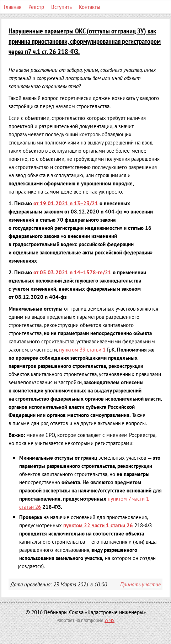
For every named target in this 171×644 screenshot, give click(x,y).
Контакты (90, 7)
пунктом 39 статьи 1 (82, 350)
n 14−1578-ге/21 (72, 272)
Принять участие (140, 584)
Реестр (36, 7)
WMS (109, 620)
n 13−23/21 (66, 203)
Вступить (62, 7)
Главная (13, 7)
